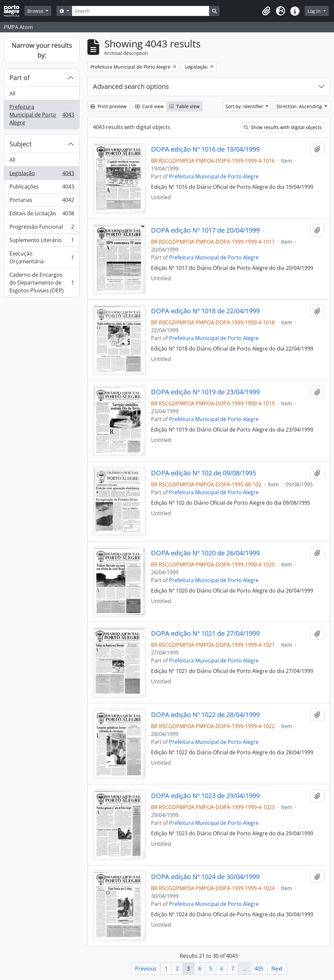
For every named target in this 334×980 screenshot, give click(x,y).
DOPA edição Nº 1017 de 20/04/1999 (205, 230)
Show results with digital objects (283, 127)
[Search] (141, 11)
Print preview (108, 106)
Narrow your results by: (42, 50)
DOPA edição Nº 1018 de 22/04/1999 (205, 311)
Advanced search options (131, 86)
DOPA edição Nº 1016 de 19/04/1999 (205, 149)
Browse (36, 11)
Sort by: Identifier (245, 106)
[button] (266, 11)
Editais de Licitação (42, 215)
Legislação (42, 175)
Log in (315, 11)
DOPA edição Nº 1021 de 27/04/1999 (205, 633)
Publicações (42, 188)
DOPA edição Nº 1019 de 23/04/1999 (205, 392)
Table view (184, 106)
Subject (21, 144)
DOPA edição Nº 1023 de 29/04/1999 (205, 796)
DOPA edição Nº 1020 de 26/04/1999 (205, 553)
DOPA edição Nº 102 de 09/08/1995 (204, 473)
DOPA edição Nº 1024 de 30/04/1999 (205, 877)
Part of (20, 78)
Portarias (42, 201)
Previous (146, 969)
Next (277, 969)
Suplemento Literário (42, 242)
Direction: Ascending (300, 106)
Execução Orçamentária (42, 257)
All (12, 93)
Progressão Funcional (42, 228)
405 (259, 969)
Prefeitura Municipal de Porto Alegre (42, 115)
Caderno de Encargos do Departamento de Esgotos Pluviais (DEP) (42, 283)
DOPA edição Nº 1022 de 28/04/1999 (205, 715)
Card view (149, 106)
